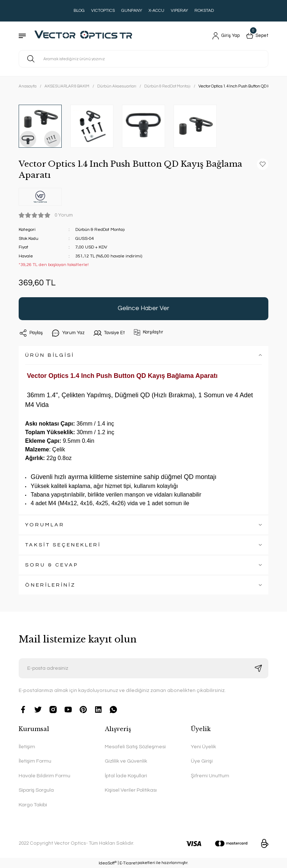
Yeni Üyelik (203, 747)
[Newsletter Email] (143, 668)
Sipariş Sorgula (36, 790)
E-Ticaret (128, 863)
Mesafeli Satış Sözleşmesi (135, 747)
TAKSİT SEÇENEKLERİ (63, 545)
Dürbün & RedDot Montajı (101, 230)
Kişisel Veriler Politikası (131, 790)
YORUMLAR (45, 525)
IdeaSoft (108, 863)
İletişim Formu (35, 761)
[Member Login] (223, 36)
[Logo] (87, 36)
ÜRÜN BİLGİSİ (50, 355)
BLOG (79, 11)
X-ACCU (156, 11)
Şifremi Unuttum (210, 776)
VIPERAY (179, 11)
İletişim (27, 747)
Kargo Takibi (33, 805)
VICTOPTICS (103, 11)
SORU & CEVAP (52, 565)
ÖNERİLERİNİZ (50, 585)
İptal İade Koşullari (126, 776)
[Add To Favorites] (263, 164)
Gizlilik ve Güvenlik (126, 761)
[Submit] (258, 668)
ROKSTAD (204, 11)
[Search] (143, 59)
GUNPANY (132, 11)
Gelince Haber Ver (143, 308)
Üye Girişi (202, 761)
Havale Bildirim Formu (44, 776)
